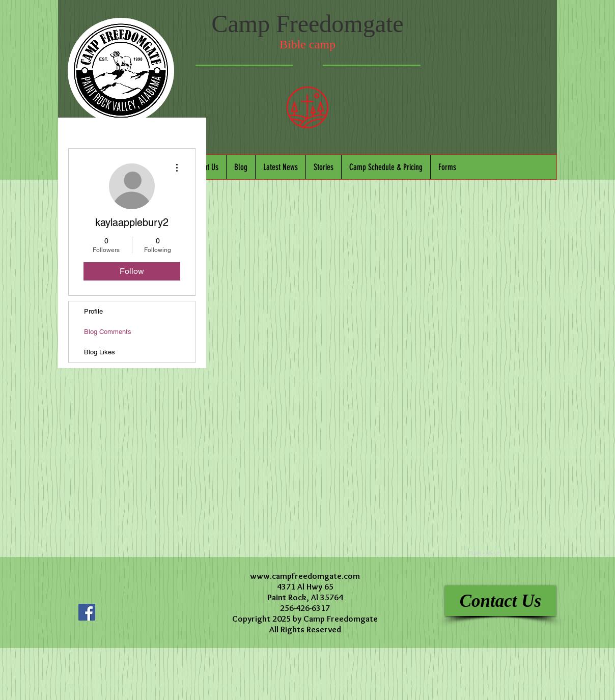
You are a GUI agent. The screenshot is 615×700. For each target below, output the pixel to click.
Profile (93, 311)
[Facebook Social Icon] (87, 612)
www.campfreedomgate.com (305, 576)
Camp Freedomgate (307, 24)
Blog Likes (100, 352)
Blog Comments (108, 332)
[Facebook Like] (137, 591)
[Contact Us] (500, 601)
